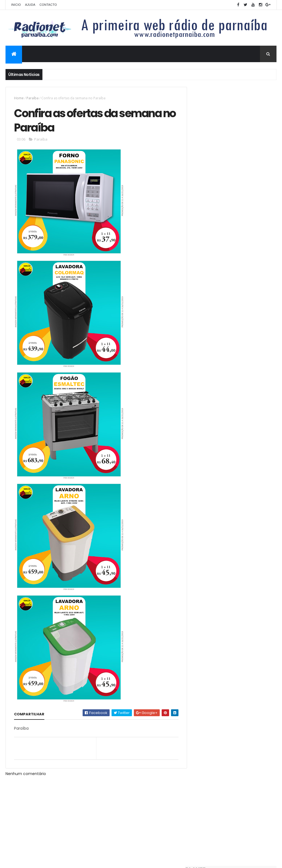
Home (19, 98)
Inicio (16, 5)
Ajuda (30, 5)
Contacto (48, 5)
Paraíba (32, 98)
